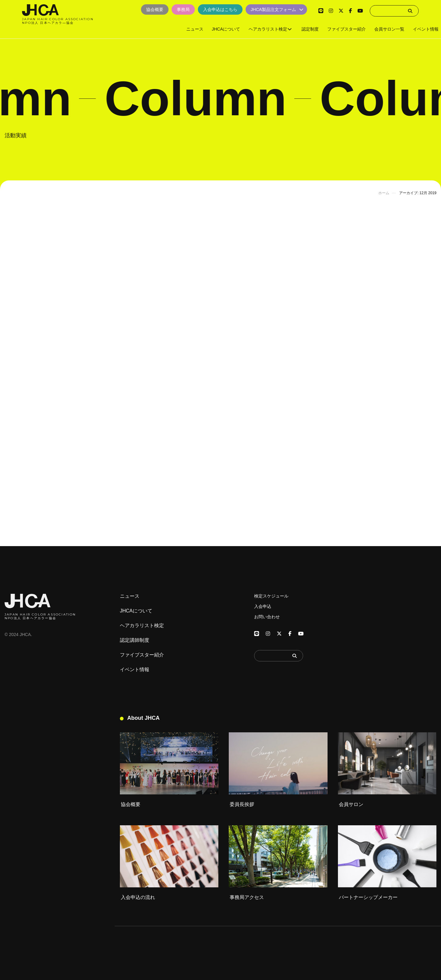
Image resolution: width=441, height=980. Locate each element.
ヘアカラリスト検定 (142, 626)
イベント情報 (135, 670)
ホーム (384, 193)
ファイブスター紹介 (142, 655)
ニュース (130, 596)
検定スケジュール (271, 596)
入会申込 (263, 606)
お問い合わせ (267, 617)
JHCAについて (136, 611)
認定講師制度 (135, 640)
